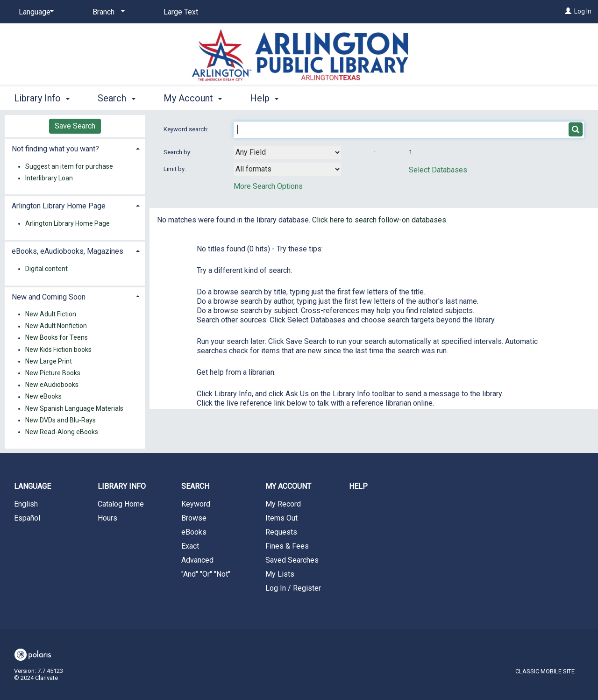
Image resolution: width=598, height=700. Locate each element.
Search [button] (116, 98)
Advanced (197, 560)
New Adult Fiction (51, 314)
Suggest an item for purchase (69, 166)
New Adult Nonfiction (56, 326)
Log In (583, 11)
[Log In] (568, 11)
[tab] (75, 148)
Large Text (181, 12)
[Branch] (107, 12)
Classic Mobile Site (545, 671)
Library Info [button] (42, 98)
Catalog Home (121, 504)
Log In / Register (293, 588)
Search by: (178, 152)
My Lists (280, 574)
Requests (281, 532)
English (26, 504)
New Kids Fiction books (58, 350)
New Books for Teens (57, 338)
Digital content (46, 269)
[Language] (35, 12)
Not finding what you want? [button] (55, 149)
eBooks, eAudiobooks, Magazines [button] (68, 251)
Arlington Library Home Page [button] (59, 206)
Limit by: (175, 169)
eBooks (194, 532)
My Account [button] (193, 98)
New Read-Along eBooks (62, 432)
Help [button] (264, 98)
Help (358, 486)
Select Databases (438, 170)
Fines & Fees (287, 546)
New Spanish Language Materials (74, 408)
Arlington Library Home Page (68, 223)
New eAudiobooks (52, 385)
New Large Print (49, 361)
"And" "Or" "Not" (206, 574)
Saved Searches (292, 560)
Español (27, 518)
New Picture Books (53, 373)
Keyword (196, 504)
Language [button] (32, 486)
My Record (283, 504)
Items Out (281, 518)
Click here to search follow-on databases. (380, 220)
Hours (107, 518)
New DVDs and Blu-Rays (61, 420)
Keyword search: (187, 129)
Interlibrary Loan (49, 178)
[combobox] (287, 152)
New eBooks (43, 397)
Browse (194, 518)
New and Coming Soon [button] (49, 297)
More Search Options (268, 186)
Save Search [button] (75, 126)
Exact (190, 546)
